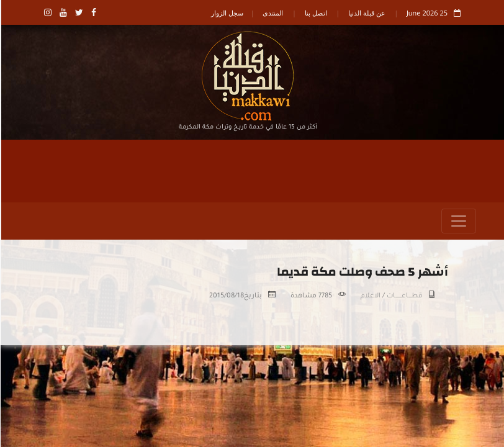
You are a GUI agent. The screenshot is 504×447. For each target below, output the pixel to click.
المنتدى (272, 13)
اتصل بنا (315, 13)
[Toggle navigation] (458, 221)
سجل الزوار (227, 13)
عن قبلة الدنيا (366, 13)
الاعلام (370, 296)
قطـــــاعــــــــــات (404, 296)
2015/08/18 (226, 296)
